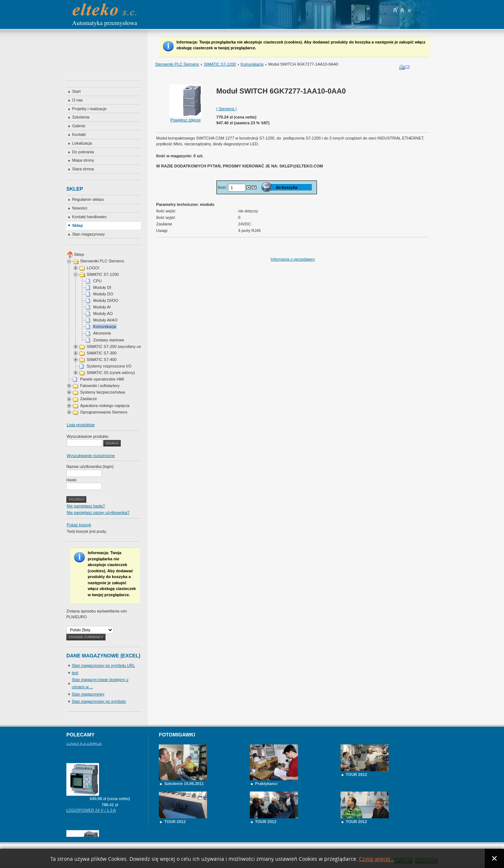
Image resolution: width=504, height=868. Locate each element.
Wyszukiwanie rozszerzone (91, 456)
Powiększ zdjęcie (186, 118)
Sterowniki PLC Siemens (177, 64)
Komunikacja (252, 64)
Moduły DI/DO (106, 300)
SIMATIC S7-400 (102, 360)
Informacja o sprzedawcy (293, 259)
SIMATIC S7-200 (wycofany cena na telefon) (126, 346)
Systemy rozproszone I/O (109, 366)
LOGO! (93, 268)
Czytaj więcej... (377, 859)
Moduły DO (103, 294)
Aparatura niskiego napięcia (105, 406)
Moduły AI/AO (105, 320)
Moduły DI (102, 287)
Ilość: (223, 187)
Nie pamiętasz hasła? (86, 506)
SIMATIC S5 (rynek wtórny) (111, 373)
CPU (97, 281)
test (75, 673)
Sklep (79, 254)
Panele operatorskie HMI (102, 379)
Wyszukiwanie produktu (88, 436)
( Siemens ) (227, 109)
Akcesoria (102, 333)
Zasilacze (88, 399)
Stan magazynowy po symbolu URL (103, 665)
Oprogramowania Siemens (104, 412)
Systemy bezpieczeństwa (103, 392)
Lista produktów (81, 425)
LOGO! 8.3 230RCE (84, 748)
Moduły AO (103, 313)
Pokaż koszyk (79, 525)
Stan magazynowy (88, 694)
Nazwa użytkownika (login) (90, 466)
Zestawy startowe (109, 340)
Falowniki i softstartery (100, 386)
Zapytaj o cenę (110, 743)
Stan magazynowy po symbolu (99, 701)
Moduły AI (102, 307)
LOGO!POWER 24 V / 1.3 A (91, 815)
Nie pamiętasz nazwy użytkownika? (98, 512)
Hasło (71, 480)
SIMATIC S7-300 (102, 353)
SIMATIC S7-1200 (220, 64)
